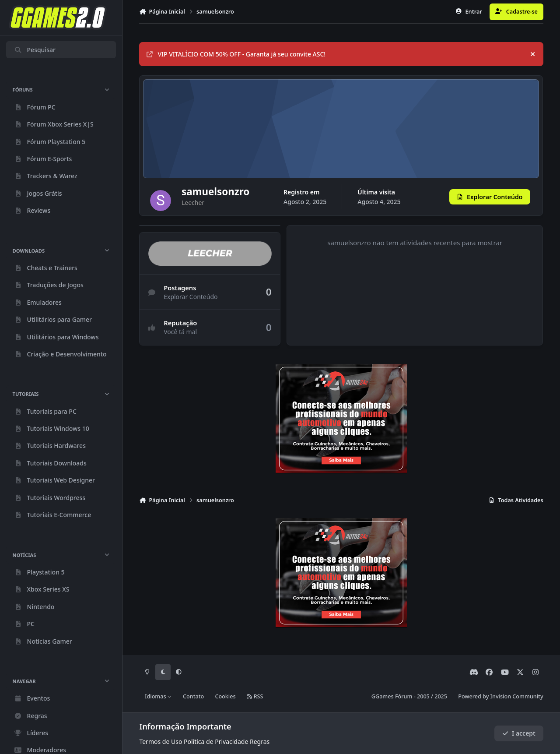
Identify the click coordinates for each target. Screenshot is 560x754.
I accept (519, 733)
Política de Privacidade (216, 742)
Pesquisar (35, 50)
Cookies (225, 697)
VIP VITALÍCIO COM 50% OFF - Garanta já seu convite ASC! (236, 54)
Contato (193, 697)
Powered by (500, 697)
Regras (260, 742)
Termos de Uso (161, 742)
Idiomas (158, 697)
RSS (255, 697)
